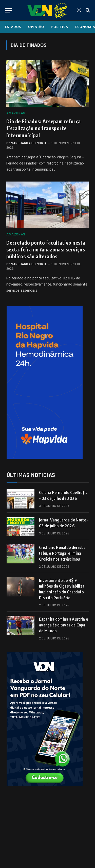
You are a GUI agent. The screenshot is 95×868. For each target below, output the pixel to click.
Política (60, 27)
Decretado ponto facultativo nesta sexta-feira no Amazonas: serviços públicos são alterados (46, 249)
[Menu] (8, 10)
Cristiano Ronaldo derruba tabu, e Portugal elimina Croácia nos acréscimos (62, 553)
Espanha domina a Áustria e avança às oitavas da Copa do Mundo (63, 625)
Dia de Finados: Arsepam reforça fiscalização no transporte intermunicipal (43, 128)
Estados (13, 27)
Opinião (36, 27)
